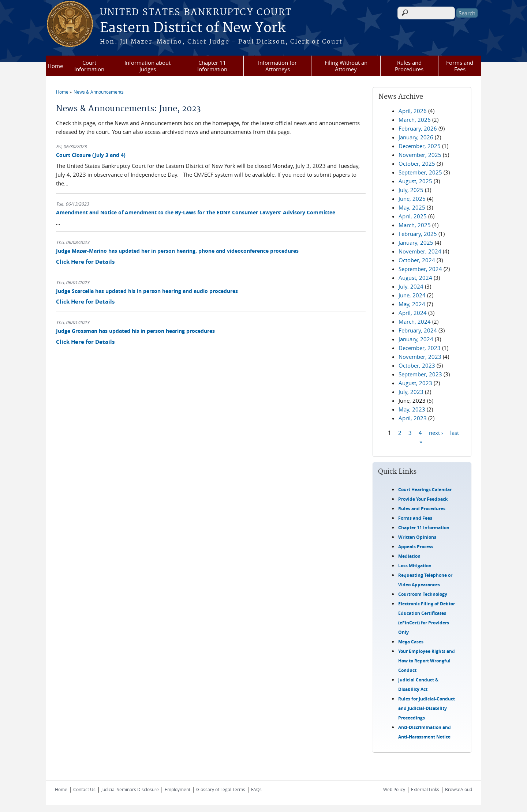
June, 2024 (412, 295)
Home (55, 66)
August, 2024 (415, 278)
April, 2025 (413, 216)
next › (436, 432)
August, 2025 (415, 181)
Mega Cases (411, 642)
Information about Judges (147, 66)
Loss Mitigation (415, 566)
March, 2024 (415, 322)
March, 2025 (415, 225)
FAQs (256, 789)
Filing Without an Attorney (346, 66)
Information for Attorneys (277, 66)
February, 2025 (418, 234)
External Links (425, 789)
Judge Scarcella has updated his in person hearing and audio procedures (147, 291)
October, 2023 (417, 365)
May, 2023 (412, 409)
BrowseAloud (459, 789)
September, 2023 (420, 374)
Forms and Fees (460, 66)
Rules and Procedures (409, 66)
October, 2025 (417, 163)
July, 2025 (411, 190)
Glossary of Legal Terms (221, 789)
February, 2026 (418, 128)
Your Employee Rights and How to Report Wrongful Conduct (427, 661)
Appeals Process (416, 547)
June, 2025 (412, 199)
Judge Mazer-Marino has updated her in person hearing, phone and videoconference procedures (177, 251)
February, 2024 (418, 330)
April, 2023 (413, 418)
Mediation (409, 556)
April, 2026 (413, 111)
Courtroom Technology (423, 594)
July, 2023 (411, 392)
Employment (177, 789)
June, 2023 (412, 401)
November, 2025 (420, 155)
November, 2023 (420, 357)
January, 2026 (416, 137)
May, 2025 (412, 207)
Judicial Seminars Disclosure (130, 789)
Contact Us (84, 789)
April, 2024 (413, 313)
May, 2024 (412, 304)
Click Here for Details (85, 262)
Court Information (89, 66)
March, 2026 (415, 120)
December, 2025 (420, 146)
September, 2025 (420, 172)
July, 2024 (411, 286)
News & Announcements (99, 92)
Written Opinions (417, 537)
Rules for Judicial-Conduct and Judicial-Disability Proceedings (427, 708)
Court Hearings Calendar (425, 490)
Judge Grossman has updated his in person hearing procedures (135, 331)
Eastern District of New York (193, 28)
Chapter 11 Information (212, 66)
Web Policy (394, 789)
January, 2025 (416, 243)
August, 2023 (415, 383)
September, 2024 (420, 269)
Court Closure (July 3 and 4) (91, 155)
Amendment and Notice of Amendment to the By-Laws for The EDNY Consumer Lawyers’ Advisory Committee (196, 212)
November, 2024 (420, 251)
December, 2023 (420, 348)
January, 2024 (416, 339)
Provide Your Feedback (423, 499)
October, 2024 (417, 260)
